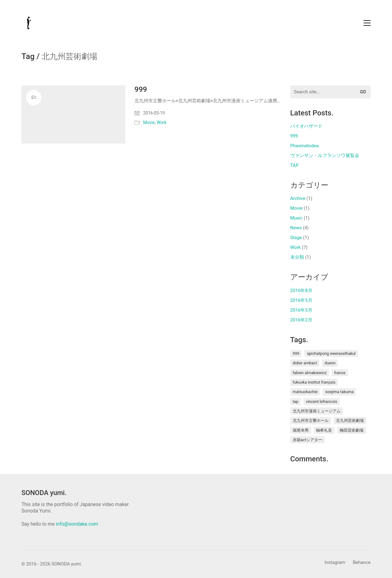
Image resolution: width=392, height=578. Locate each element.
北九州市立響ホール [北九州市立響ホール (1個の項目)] (311, 420)
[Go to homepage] (29, 23)
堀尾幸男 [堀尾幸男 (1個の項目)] (301, 430)
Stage (296, 238)
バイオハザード (306, 126)
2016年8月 (301, 291)
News (296, 228)
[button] (367, 23)
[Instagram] (335, 563)
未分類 (297, 257)
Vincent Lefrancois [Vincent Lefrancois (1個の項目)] (322, 402)
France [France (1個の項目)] (340, 373)
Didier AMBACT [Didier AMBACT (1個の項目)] (305, 363)
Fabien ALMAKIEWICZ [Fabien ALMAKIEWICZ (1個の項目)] (310, 373)
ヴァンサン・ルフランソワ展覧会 (325, 156)
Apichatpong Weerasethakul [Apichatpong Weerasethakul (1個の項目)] (331, 353)
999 (141, 89)
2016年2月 (301, 320)
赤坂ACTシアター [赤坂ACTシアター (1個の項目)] (307, 440)
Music (297, 218)
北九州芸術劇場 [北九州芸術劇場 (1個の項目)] (350, 420)
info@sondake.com (77, 524)
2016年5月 (301, 300)
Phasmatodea (305, 146)
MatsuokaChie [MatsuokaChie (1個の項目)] (305, 392)
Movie (149, 122)
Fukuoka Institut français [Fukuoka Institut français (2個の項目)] (314, 382)
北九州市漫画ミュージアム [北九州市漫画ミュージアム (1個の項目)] (317, 411)
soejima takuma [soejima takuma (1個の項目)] (339, 392)
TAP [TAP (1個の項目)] (296, 402)
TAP (295, 165)
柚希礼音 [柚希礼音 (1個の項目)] (324, 430)
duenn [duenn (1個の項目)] (330, 363)
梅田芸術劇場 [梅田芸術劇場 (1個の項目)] (352, 430)
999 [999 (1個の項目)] (296, 353)
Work (161, 122)
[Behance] (362, 563)
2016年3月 (301, 310)
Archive (298, 198)
